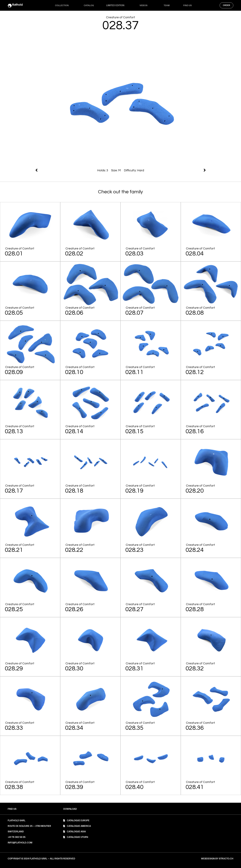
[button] (70, 809)
